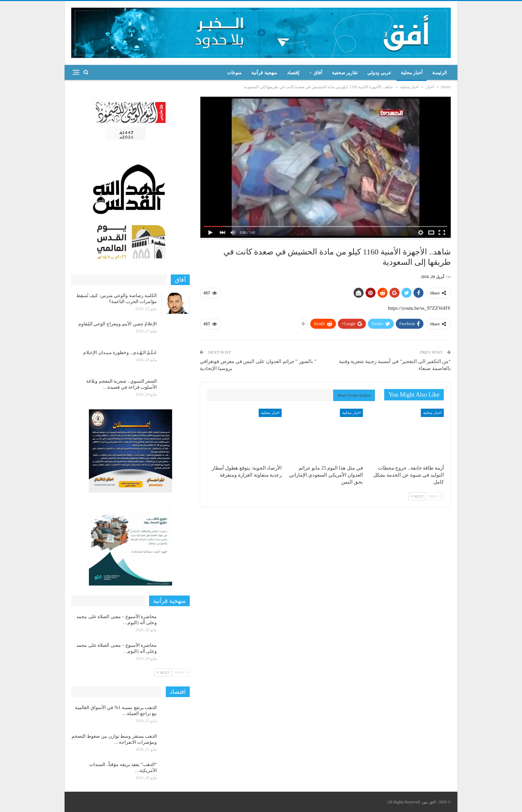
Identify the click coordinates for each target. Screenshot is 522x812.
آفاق (318, 73)
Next (417, 496)
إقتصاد (293, 73)
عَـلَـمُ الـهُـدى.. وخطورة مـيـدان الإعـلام (120, 353)
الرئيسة (439, 73)
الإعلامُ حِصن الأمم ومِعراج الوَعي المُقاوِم (118, 324)
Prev (435, 496)
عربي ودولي (379, 73)
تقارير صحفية (345, 73)
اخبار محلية (432, 413)
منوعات (234, 73)
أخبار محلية (412, 73)
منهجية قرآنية (264, 73)
